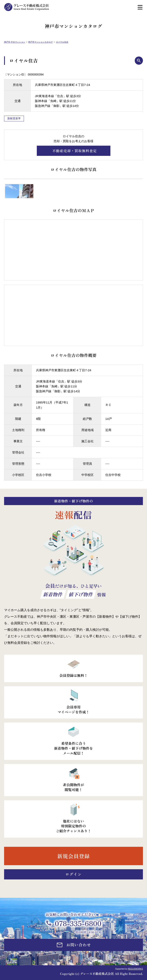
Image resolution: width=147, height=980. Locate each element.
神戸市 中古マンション (15, 42)
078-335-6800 (78, 923)
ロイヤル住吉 (62, 42)
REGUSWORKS (135, 969)
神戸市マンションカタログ (40, 42)
